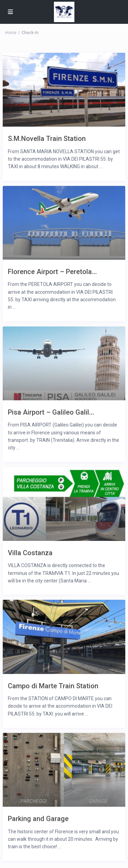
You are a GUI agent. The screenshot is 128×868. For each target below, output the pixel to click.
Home (11, 33)
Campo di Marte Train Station (53, 686)
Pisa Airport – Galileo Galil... (51, 412)
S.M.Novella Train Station (47, 138)
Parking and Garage (38, 818)
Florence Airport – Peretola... (52, 271)
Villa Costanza (30, 553)
